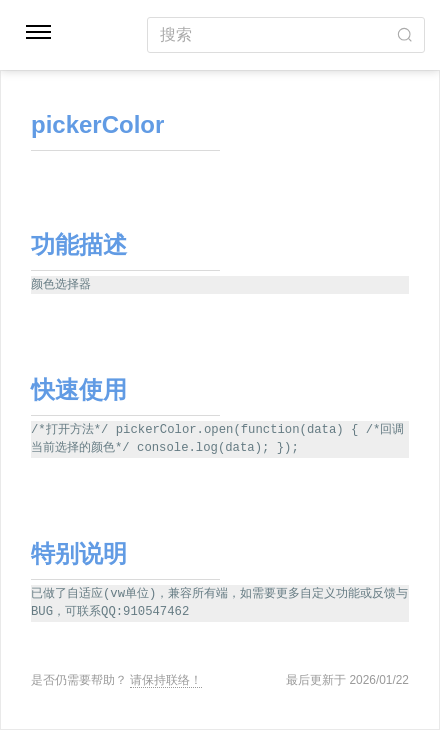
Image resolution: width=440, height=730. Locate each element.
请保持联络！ (166, 680)
